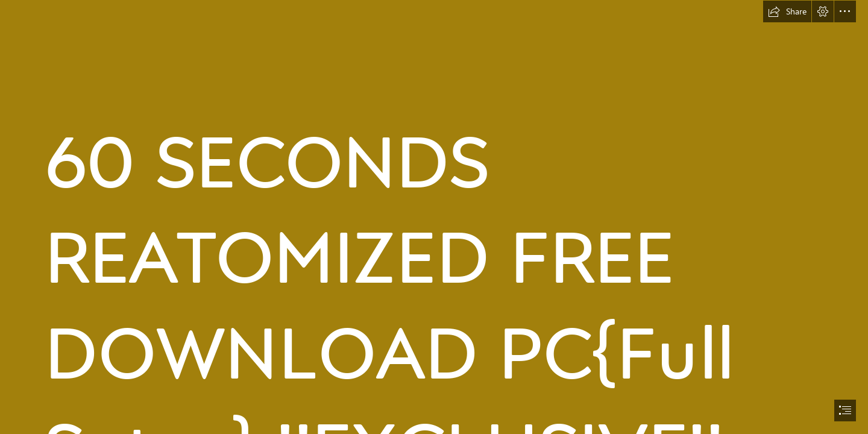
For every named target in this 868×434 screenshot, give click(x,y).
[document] (434, 217)
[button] (787, 11)
